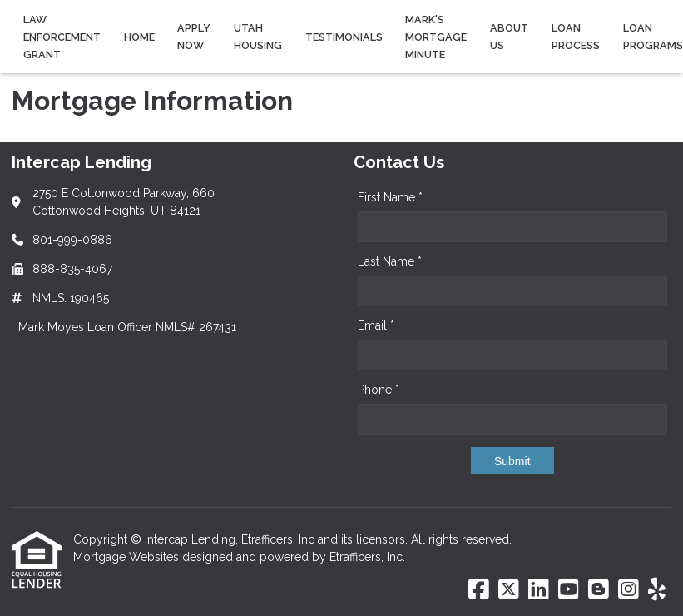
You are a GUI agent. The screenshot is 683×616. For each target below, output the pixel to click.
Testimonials (344, 37)
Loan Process (576, 37)
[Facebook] (479, 590)
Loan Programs (653, 37)
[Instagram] (629, 590)
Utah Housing (258, 37)
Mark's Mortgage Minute (436, 37)
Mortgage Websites (128, 557)
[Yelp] (657, 590)
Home (139, 37)
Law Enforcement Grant (62, 37)
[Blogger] (599, 590)
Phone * (379, 390)
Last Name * (390, 261)
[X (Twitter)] (509, 590)
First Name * (390, 197)
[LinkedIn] (539, 590)
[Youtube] (569, 590)
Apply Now (194, 37)
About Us (509, 37)
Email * (376, 325)
